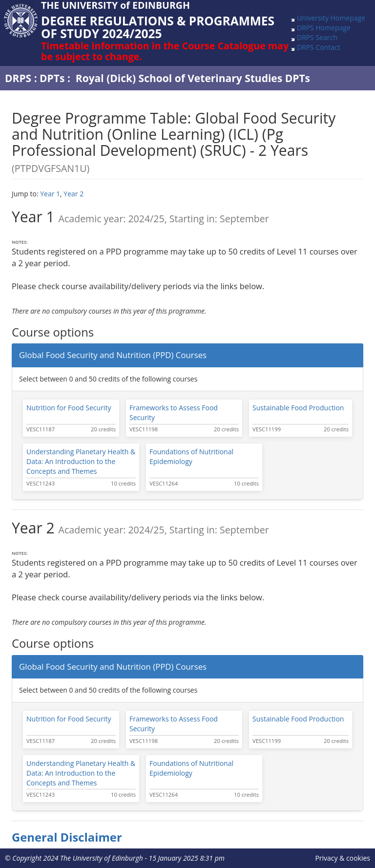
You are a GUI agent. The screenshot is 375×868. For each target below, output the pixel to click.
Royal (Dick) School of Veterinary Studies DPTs (193, 78)
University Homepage (331, 18)
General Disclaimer (67, 837)
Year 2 (73, 194)
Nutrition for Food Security (69, 408)
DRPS (18, 78)
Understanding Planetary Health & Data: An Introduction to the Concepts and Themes (81, 461)
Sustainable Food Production (298, 408)
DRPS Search (317, 37)
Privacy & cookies (343, 858)
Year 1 (50, 194)
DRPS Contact (319, 47)
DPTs (52, 78)
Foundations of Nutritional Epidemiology (191, 456)
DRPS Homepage (324, 28)
